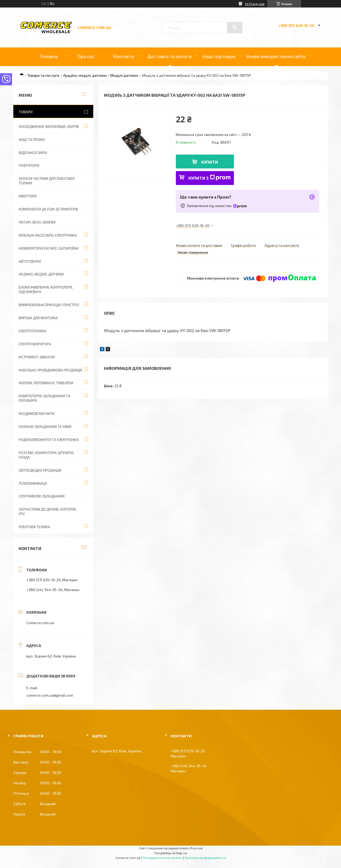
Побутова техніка (34, 527)
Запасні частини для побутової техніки (47, 181)
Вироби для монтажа (38, 318)
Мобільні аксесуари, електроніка (48, 235)
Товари (26, 112)
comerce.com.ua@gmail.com (50, 695)
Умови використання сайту (276, 56)
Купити (210, 162)
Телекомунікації (33, 483)
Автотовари (30, 261)
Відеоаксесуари (33, 153)
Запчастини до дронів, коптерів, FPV (48, 512)
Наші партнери (219, 56)
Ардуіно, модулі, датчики (85, 75)
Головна (49, 56)
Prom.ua (196, 848)
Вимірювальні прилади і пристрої (49, 305)
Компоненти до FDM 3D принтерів (48, 209)
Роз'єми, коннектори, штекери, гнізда (46, 455)
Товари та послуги (43, 75)
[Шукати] (235, 27)
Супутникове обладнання (42, 496)
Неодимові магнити (37, 414)
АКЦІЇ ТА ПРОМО (32, 140)
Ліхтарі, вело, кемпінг (37, 222)
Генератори (29, 165)
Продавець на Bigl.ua (171, 853)
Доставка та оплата (169, 56)
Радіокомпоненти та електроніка (49, 440)
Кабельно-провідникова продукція (50, 370)
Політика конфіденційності (205, 858)
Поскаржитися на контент (163, 858)
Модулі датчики (124, 75)
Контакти (123, 56)
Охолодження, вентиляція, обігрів (49, 127)
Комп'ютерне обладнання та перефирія (44, 398)
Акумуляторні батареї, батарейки (49, 248)
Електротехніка (33, 331)
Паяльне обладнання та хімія (45, 427)
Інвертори (28, 196)
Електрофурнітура (35, 344)
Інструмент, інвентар (37, 357)
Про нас (86, 56)
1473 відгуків (255, 4)
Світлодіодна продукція (40, 470)
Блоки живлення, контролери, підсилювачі (46, 290)
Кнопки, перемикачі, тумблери (46, 383)
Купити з (210, 178)
